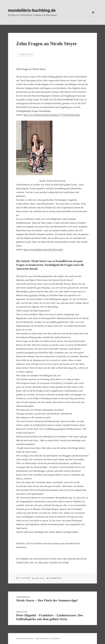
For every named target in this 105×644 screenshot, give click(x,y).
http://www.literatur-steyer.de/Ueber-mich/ (43, 250)
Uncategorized (55, 578)
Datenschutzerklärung (25, 638)
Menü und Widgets (93, 16)
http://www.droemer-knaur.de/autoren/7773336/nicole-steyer (52, 115)
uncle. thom (39, 578)
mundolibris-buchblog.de (32, 10)
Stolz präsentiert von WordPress (48, 638)
